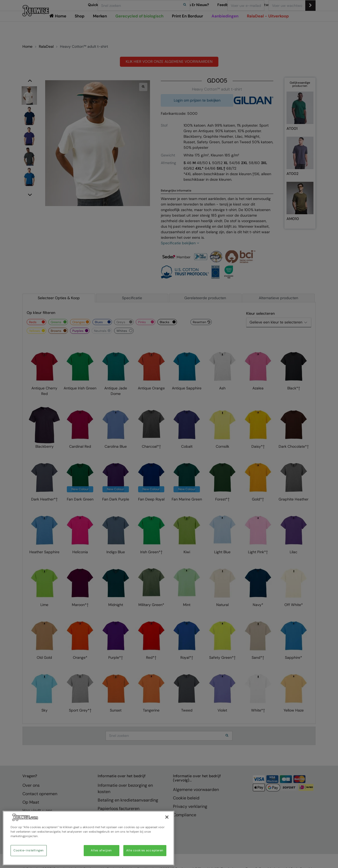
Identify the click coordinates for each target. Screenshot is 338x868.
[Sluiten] (167, 817)
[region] (88, 838)
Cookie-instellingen (29, 850)
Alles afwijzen (101, 850)
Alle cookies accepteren (145, 850)
